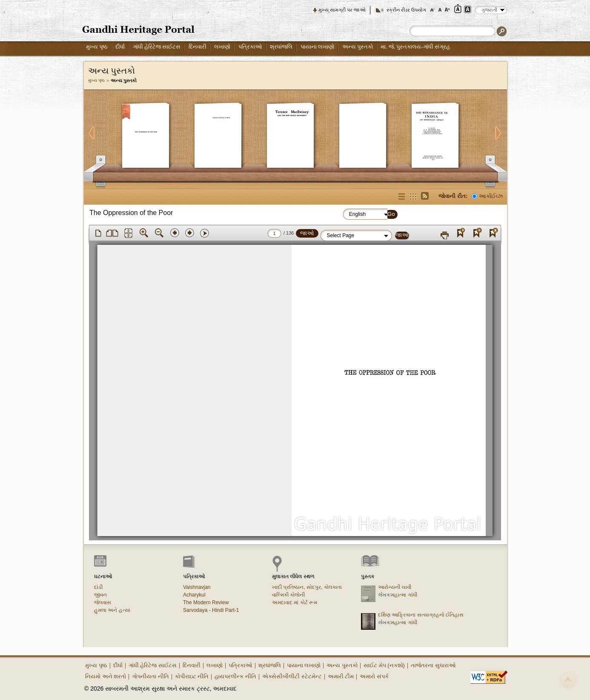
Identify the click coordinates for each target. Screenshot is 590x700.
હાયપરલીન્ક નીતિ (235, 676)
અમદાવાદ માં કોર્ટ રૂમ (295, 602)
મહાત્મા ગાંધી (404, 595)
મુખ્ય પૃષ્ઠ (97, 47)
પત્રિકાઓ (250, 47)
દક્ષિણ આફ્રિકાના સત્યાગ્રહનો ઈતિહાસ (421, 615)
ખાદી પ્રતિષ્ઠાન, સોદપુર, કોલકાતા (307, 587)
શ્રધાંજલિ (281, 47)
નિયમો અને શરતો (106, 676)
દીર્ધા (120, 47)
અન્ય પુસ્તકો (358, 47)
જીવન (100, 595)
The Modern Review (206, 602)
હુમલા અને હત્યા (112, 610)
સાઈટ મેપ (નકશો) (384, 665)
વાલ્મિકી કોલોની (288, 595)
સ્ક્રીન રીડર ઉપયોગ (406, 10)
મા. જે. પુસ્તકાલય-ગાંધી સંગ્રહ (415, 47)
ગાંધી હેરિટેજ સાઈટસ (157, 47)
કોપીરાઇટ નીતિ (192, 676)
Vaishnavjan (197, 587)
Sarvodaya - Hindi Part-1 (211, 610)
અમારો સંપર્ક (374, 676)
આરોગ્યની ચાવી (395, 587)
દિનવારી (198, 47)
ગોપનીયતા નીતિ (150, 676)
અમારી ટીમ (341, 676)
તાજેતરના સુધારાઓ (433, 665)
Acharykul (194, 595)
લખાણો (222, 47)
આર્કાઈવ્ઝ (491, 196)
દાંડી (98, 587)
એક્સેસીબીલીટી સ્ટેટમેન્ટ (292, 676)
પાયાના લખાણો (317, 47)
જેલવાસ (103, 602)
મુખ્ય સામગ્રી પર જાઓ (342, 10)
